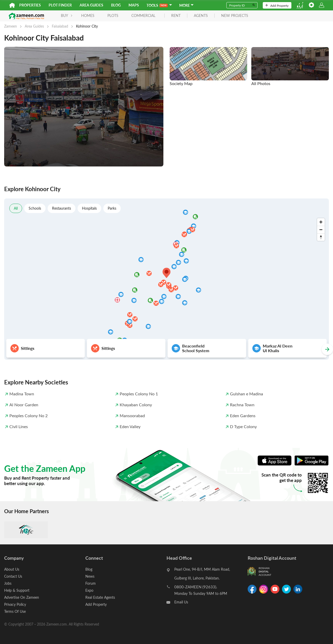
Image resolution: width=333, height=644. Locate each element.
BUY (67, 15)
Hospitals (89, 208)
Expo (89, 590)
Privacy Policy (15, 604)
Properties (30, 5)
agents (201, 16)
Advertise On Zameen (22, 597)
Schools (35, 208)
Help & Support (17, 590)
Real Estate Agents (100, 597)
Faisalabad (60, 26)
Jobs (8, 583)
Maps (134, 5)
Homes (88, 15)
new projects (235, 16)
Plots (113, 15)
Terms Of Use (15, 611)
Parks (112, 208)
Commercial (143, 15)
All (16, 208)
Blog (116, 5)
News (90, 576)
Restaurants (62, 208)
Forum (91, 583)
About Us (12, 569)
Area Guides (91, 5)
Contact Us (13, 576)
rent (176, 16)
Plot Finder (60, 5)
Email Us (181, 602)
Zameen (11, 26)
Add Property (277, 5)
